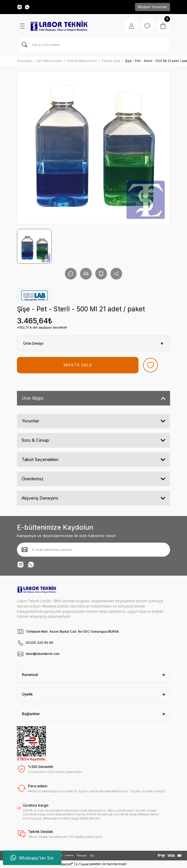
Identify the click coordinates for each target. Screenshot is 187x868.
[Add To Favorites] (150, 365)
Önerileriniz (33, 479)
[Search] (93, 45)
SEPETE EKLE (78, 365)
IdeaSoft (67, 864)
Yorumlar (30, 421)
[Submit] (25, 550)
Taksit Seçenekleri (40, 459)
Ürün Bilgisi (33, 398)
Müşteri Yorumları (153, 7)
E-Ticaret (82, 864)
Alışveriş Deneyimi (40, 498)
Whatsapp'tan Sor (32, 858)
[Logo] (59, 26)
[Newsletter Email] (93, 550)
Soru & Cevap (35, 440)
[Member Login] (131, 26)
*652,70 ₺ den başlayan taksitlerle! (42, 327)
